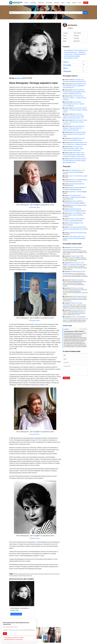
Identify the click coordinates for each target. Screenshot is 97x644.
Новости (26, 3)
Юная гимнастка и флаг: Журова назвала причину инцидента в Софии (74, 134)
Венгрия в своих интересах (79, 296)
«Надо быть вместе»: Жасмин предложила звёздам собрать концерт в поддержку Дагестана (74, 92)
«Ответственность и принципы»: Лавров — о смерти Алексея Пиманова (74, 98)
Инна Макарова (72, 25)
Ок (5, 634)
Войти (86, 3)
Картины (74, 3)
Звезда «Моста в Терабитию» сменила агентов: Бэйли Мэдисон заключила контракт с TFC (73, 116)
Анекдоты (57, 3)
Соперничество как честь (79, 310)
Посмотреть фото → (35, 207)
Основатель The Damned (76, 192)
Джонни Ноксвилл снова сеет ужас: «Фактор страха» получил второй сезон (75, 122)
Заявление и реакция (77, 280)
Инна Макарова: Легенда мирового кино (76, 50)
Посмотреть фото (16, 614)
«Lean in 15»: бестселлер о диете (78, 176)
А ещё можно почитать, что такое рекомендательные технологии (14, 638)
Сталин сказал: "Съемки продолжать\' (75, 54)
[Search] (46, 13)
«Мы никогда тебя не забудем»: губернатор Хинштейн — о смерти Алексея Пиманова (74, 128)
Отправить (66, 378)
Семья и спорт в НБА (77, 256)
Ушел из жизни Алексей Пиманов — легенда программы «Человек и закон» (75, 110)
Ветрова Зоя (19, 78)
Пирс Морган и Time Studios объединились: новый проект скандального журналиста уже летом (74, 155)
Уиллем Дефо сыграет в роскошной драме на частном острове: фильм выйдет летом (75, 161)
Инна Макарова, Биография (72, 56)
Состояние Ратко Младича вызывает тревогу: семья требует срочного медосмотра (73, 148)
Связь (80, 3)
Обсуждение (67, 71)
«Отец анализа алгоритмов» (76, 184)
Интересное (41, 3)
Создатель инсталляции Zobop (77, 233)
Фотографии (49, 3)
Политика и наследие (77, 288)
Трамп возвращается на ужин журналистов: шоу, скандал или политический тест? (75, 86)
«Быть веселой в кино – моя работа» (75, 52)
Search (85, 13)
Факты (63, 3)
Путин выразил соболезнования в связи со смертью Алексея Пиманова (74, 104)
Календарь (33, 3)
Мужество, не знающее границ (77, 205)
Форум (68, 3)
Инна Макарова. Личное (71, 58)
